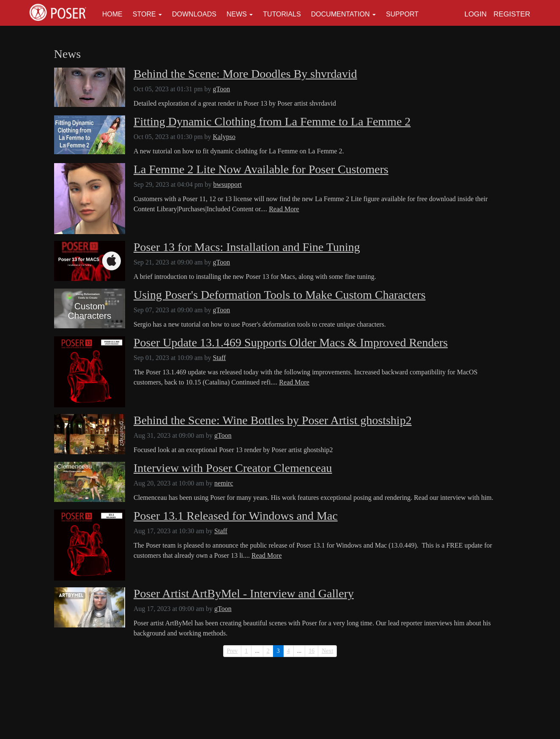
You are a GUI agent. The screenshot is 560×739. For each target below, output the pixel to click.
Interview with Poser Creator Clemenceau (233, 468)
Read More (284, 209)
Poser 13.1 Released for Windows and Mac (236, 516)
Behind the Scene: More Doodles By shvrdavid (245, 74)
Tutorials (282, 14)
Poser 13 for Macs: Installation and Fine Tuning (247, 247)
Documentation (340, 14)
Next (327, 651)
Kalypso (224, 137)
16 (311, 651)
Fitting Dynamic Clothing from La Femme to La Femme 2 (272, 122)
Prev (232, 651)
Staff (220, 358)
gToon (222, 89)
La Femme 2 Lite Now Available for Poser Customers (261, 169)
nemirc (224, 483)
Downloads (194, 14)
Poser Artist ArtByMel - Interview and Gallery (244, 594)
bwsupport (227, 184)
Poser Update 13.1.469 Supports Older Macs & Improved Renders (291, 343)
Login (476, 14)
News (237, 14)
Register (512, 14)
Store (144, 14)
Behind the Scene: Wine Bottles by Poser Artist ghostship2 (273, 420)
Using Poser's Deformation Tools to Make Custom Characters (280, 295)
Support (402, 14)
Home (112, 14)
